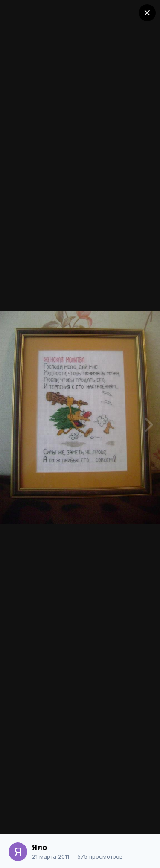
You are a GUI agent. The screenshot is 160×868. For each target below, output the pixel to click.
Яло (39, 847)
